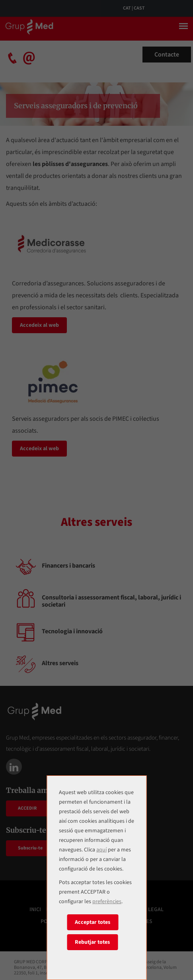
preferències (107, 902)
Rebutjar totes (92, 942)
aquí (101, 850)
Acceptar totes (93, 922)
